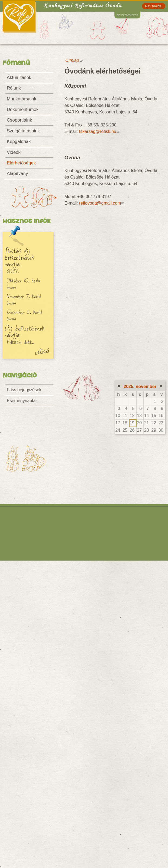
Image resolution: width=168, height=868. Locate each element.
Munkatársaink (22, 99)
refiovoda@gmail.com (102, 203)
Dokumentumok (23, 109)
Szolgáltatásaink (23, 131)
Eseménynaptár (22, 401)
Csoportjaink (19, 120)
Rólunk (14, 88)
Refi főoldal (154, 6)
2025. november (140, 387)
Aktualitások (19, 77)
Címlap (72, 60)
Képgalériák (19, 142)
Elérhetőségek (21, 163)
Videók (14, 152)
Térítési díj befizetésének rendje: (19, 257)
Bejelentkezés (127, 15)
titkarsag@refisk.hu (99, 131)
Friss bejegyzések (24, 390)
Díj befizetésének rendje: (24, 331)
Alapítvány (17, 174)
